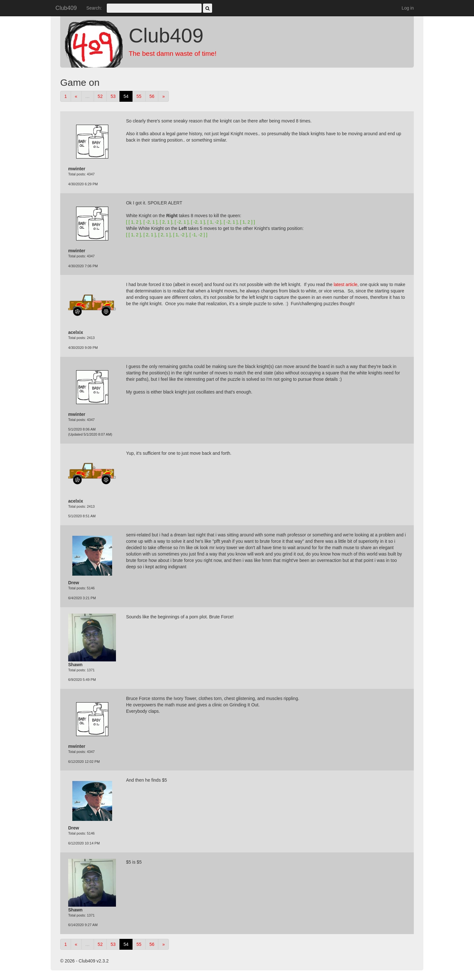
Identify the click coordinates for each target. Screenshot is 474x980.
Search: (94, 8)
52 (100, 96)
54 (126, 96)
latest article (345, 284)
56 (152, 96)
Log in (408, 8)
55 (139, 96)
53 (113, 96)
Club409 (66, 8)
